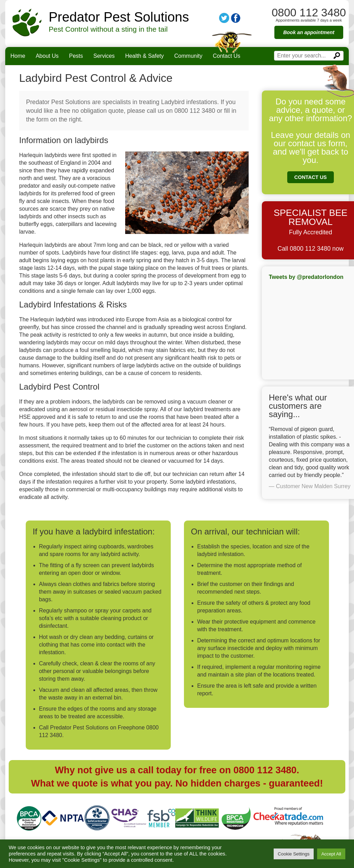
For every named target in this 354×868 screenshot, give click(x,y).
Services (104, 56)
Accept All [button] (331, 854)
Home (18, 56)
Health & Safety (144, 56)
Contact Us (227, 56)
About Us (47, 56)
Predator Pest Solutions (119, 17)
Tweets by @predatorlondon (306, 277)
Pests (76, 56)
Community (188, 56)
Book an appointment (309, 32)
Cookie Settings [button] (294, 854)
